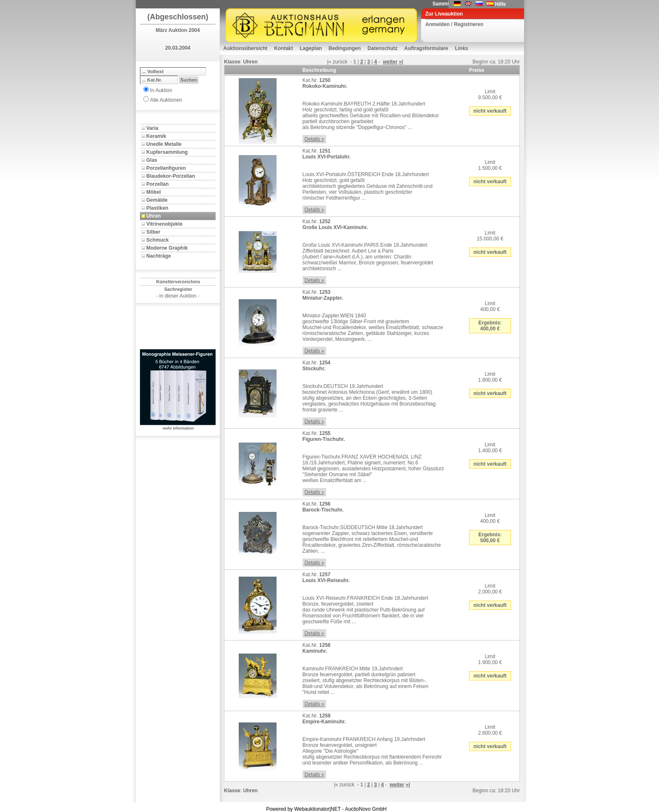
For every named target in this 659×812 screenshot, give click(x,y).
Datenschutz (382, 48)
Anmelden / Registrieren (454, 24)
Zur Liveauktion (444, 14)
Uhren (154, 216)
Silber (153, 232)
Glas (152, 160)
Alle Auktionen (166, 100)
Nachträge (159, 256)
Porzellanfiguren (166, 168)
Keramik (156, 136)
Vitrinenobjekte (164, 224)
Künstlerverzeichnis (178, 282)
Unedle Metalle (164, 144)
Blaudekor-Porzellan (171, 176)
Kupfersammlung (167, 152)
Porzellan (157, 184)
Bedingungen (345, 48)
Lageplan (311, 48)
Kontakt (283, 48)
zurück (340, 62)
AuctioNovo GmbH (366, 809)
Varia (152, 128)
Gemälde (157, 200)
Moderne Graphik (167, 248)
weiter (390, 62)
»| (401, 62)
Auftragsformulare (426, 48)
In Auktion (161, 90)
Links (461, 48)
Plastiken (157, 208)
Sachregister (178, 289)
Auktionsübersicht (245, 48)
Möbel (154, 192)
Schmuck (157, 240)
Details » (315, 139)
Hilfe (501, 4)
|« (329, 62)
